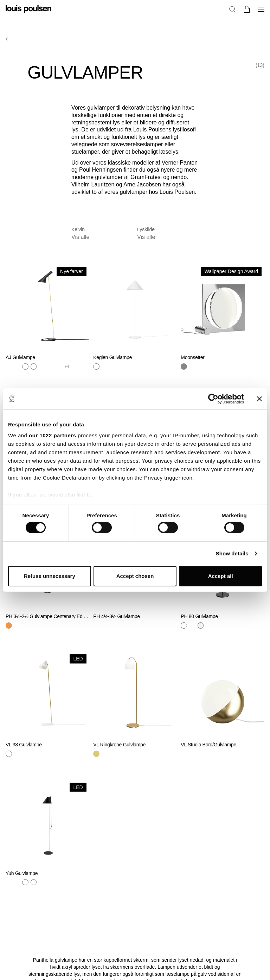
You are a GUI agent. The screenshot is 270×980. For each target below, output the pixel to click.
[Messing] (9, 366)
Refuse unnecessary (50, 576)
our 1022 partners (52, 435)
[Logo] (28, 13)
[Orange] (59, 366)
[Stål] (25, 366)
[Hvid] (34, 366)
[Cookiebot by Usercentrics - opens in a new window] (213, 399)
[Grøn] (50, 366)
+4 (67, 366)
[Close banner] (259, 399)
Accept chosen (135, 576)
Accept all (221, 576)
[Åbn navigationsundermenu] (259, 13)
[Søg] (232, 9)
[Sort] (42, 366)
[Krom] (184, 366)
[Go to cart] (247, 9)
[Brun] (9, 625)
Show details (232, 553)
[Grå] (17, 366)
